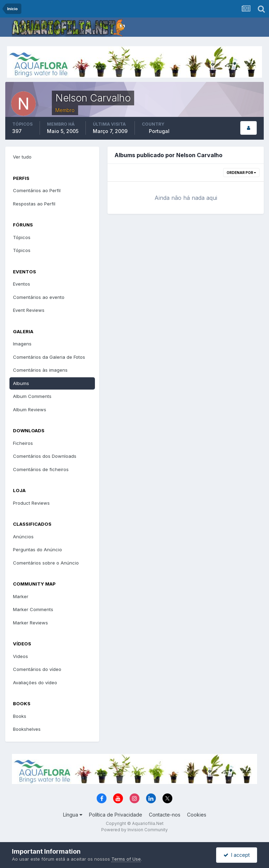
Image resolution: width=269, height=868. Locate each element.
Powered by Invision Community (134, 830)
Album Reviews (30, 409)
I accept (237, 855)
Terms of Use (126, 859)
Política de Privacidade (116, 815)
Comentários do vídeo (37, 669)
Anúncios (23, 537)
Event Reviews (29, 310)
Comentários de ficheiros (41, 469)
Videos (20, 656)
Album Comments (32, 396)
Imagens (22, 344)
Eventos (22, 284)
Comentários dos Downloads (45, 456)
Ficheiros (23, 443)
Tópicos (22, 237)
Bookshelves (27, 729)
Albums (21, 383)
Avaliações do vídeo (35, 682)
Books (20, 716)
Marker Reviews (30, 623)
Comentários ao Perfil (37, 190)
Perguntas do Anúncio (37, 549)
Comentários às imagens (40, 370)
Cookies (197, 815)
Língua (73, 815)
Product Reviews (31, 503)
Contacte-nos (165, 815)
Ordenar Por (241, 173)
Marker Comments (33, 609)
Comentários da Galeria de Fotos (49, 357)
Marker (21, 596)
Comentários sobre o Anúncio (46, 563)
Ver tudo (22, 157)
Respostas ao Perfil (34, 204)
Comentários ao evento (39, 297)
